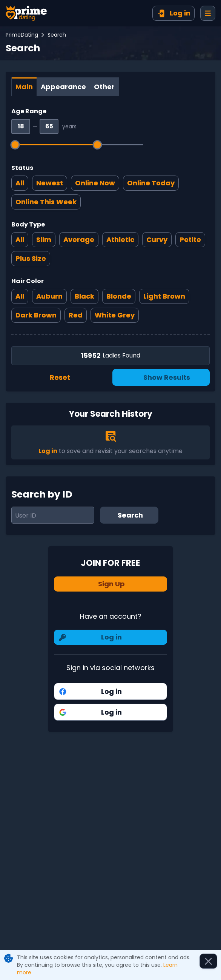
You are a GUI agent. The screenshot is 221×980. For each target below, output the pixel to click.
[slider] (15, 145)
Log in (48, 451)
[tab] (24, 87)
